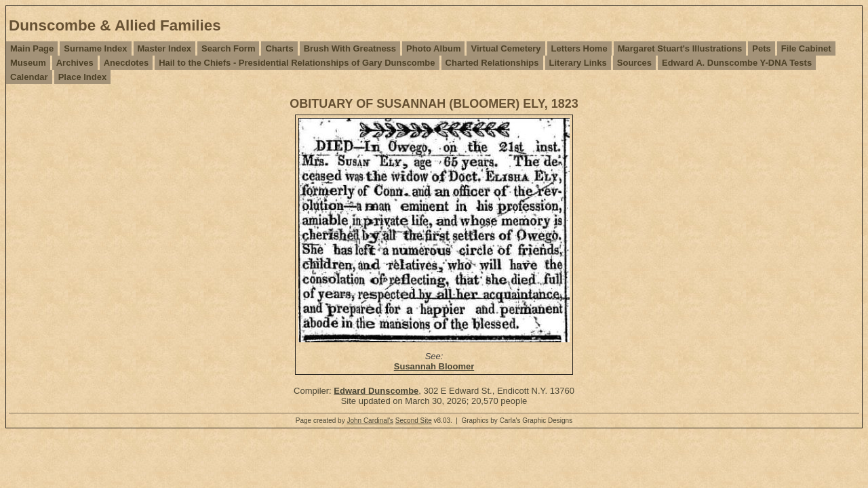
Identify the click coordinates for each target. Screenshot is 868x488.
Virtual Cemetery (506, 48)
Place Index (83, 77)
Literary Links (578, 63)
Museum (28, 63)
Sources (634, 63)
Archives (75, 63)
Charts (279, 48)
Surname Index (95, 48)
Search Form (228, 48)
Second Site (414, 421)
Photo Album (433, 48)
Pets (761, 48)
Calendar (29, 77)
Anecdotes (126, 63)
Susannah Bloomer (434, 366)
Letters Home (579, 48)
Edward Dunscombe (376, 391)
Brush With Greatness (350, 48)
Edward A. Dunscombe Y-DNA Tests (737, 63)
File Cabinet (806, 48)
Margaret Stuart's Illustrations (680, 48)
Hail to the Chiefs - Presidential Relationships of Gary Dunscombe (297, 63)
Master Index (164, 48)
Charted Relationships (492, 63)
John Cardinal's (370, 421)
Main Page (32, 48)
